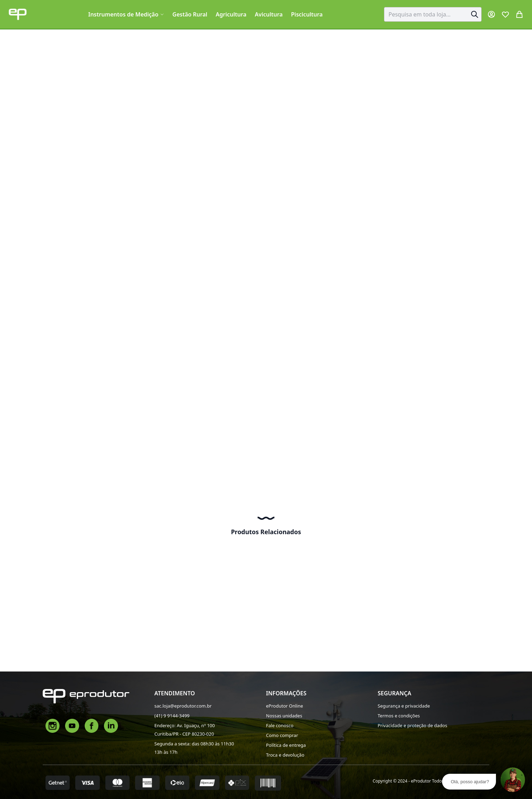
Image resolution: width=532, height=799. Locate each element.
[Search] (475, 14)
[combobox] (433, 14)
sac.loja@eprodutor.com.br (183, 706)
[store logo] (18, 14)
